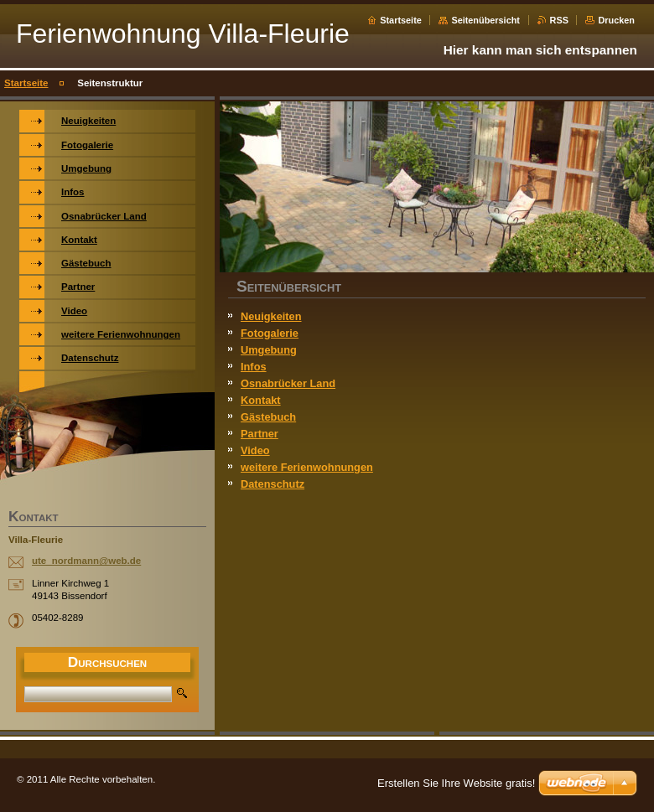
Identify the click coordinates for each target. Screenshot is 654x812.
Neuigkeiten (271, 316)
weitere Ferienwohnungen (307, 467)
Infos (254, 367)
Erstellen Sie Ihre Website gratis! (456, 783)
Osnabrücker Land (288, 383)
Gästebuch (268, 417)
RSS (559, 20)
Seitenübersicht (485, 20)
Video (255, 450)
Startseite (401, 20)
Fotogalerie (270, 333)
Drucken (616, 20)
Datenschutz (272, 484)
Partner (260, 434)
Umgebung (269, 350)
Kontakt (261, 400)
